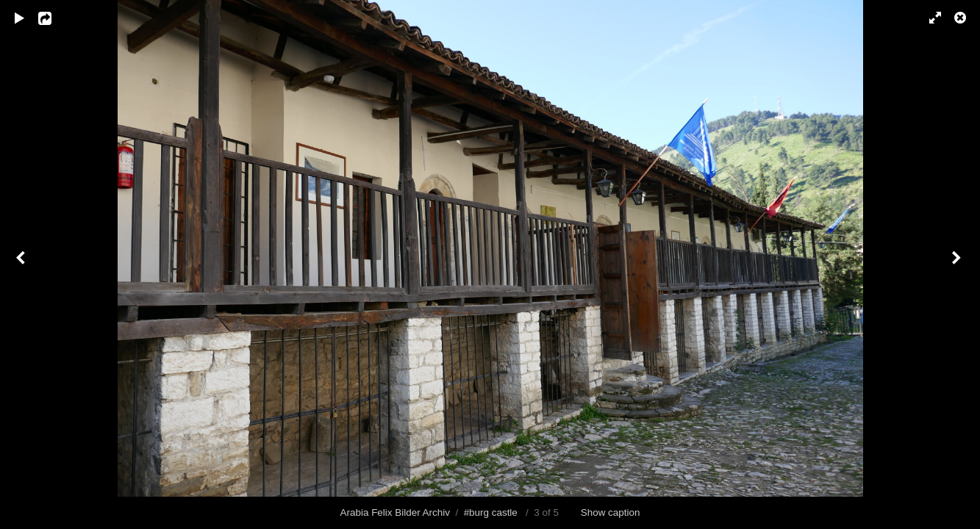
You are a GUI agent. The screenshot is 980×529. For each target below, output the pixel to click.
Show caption (611, 512)
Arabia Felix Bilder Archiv (395, 512)
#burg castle (491, 512)
